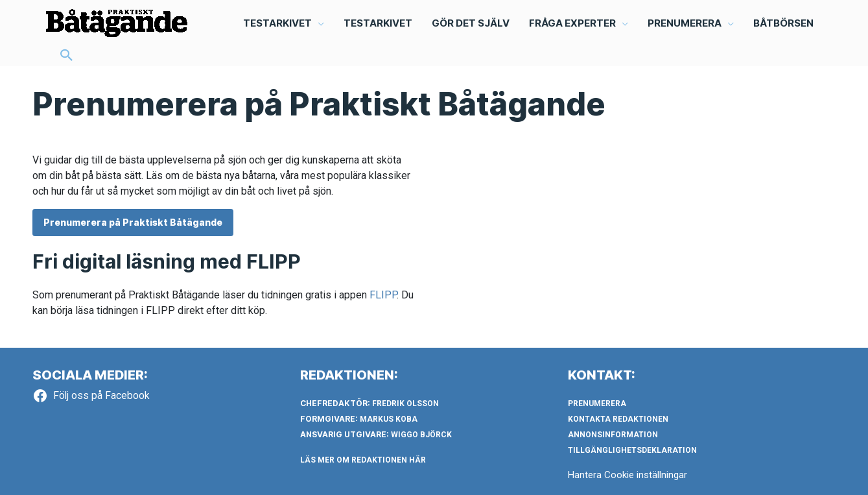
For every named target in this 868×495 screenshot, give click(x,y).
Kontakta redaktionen (618, 419)
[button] (67, 56)
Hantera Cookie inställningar (628, 475)
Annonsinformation (613, 435)
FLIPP (383, 295)
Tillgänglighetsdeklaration (632, 450)
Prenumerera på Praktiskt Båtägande (133, 222)
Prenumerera (597, 404)
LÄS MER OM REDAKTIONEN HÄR (363, 460)
